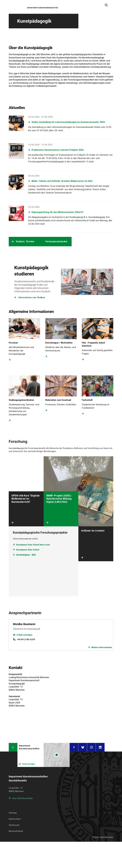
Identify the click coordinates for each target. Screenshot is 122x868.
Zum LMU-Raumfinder (23, 772)
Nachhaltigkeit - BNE (26, 529)
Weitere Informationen (102, 621)
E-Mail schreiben (24, 609)
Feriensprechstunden (56, 241)
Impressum (14, 799)
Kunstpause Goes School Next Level (33, 518)
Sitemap (13, 787)
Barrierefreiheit (16, 805)
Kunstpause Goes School (28, 523)
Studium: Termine (25, 241)
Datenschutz (15, 793)
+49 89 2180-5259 (26, 613)
